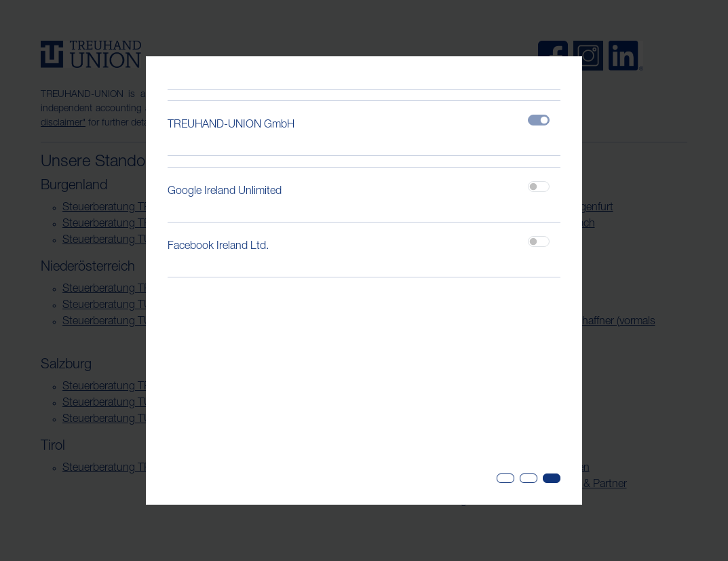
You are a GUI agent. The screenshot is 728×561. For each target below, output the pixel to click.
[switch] (539, 187)
